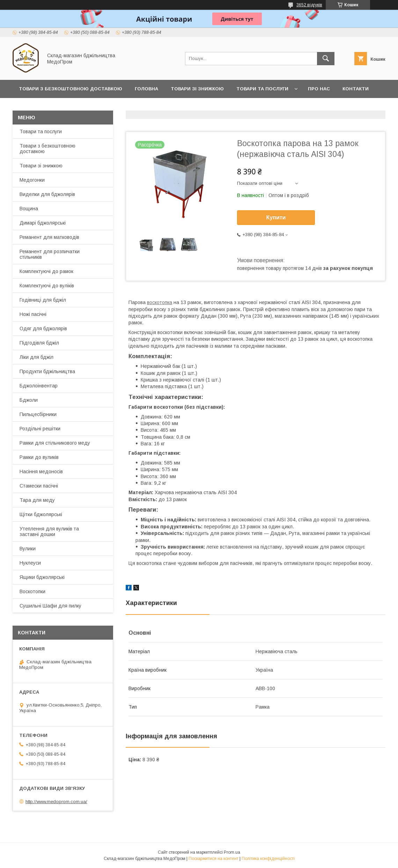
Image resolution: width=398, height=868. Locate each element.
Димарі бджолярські (43, 223)
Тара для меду (37, 500)
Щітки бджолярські (41, 514)
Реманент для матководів (49, 237)
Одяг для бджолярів (43, 329)
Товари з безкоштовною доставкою (47, 149)
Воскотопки (32, 591)
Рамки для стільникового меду (55, 443)
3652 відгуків (309, 5)
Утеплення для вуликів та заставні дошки (49, 531)
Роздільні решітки (40, 429)
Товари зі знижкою (197, 89)
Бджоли (29, 400)
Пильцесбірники (38, 414)
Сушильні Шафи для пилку (50, 606)
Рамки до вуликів (39, 457)
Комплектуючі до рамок (46, 271)
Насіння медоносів (41, 471)
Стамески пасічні (39, 486)
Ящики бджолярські (42, 577)
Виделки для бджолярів (47, 194)
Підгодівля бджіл (39, 343)
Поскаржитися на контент (213, 859)
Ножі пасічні (33, 314)
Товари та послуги (262, 89)
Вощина (29, 209)
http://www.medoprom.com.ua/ (56, 802)
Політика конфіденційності (268, 859)
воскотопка (160, 302)
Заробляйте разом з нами (99, 107)
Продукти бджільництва (47, 371)
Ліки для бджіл (36, 357)
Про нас (319, 89)
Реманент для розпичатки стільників (50, 254)
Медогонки (32, 180)
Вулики (28, 549)
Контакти (356, 89)
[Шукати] (326, 59)
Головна (146, 89)
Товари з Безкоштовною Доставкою (71, 89)
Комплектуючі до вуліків (47, 286)
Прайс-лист (35, 107)
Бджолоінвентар (39, 386)
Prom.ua (232, 852)
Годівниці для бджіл (43, 300)
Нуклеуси (30, 563)
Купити (276, 217)
